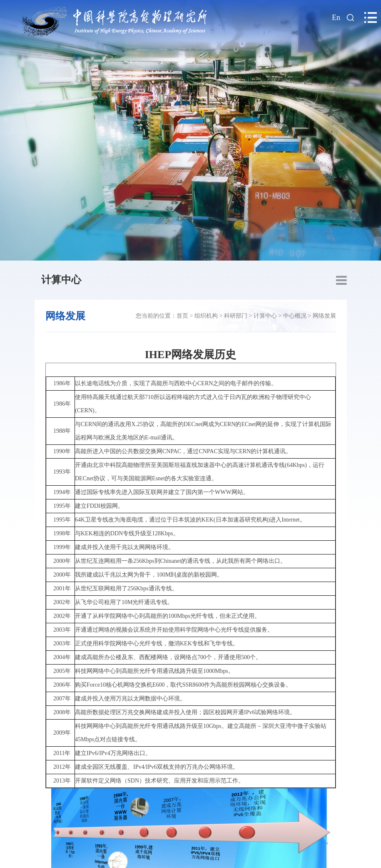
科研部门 (236, 316)
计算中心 (61, 280)
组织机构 (206, 316)
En (336, 18)
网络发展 (324, 316)
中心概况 (295, 316)
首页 (182, 316)
